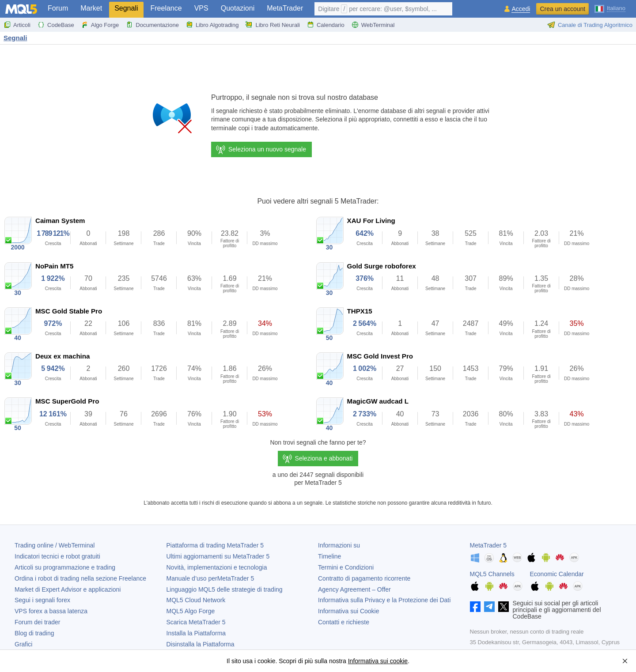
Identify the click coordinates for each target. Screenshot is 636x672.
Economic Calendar (557, 574)
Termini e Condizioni (346, 567)
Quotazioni (238, 8)
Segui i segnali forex (42, 600)
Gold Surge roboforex (382, 266)
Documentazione (152, 25)
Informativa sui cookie (378, 661)
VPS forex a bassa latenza (51, 611)
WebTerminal (373, 25)
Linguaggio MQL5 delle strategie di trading (225, 589)
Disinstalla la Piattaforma (201, 644)
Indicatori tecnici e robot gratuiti (57, 556)
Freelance (166, 8)
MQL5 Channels (492, 574)
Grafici (23, 644)
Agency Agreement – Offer (354, 589)
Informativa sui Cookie (349, 611)
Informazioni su (339, 545)
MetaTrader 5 (488, 545)
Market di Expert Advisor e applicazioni (68, 589)
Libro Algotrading (212, 25)
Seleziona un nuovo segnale (261, 150)
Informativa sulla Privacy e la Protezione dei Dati (384, 600)
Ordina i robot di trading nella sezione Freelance (80, 578)
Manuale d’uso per (210, 578)
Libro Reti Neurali (273, 25)
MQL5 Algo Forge (191, 611)
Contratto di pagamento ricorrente (364, 578)
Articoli (17, 25)
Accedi (521, 9)
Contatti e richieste (344, 622)
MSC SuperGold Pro (67, 401)
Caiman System (60, 221)
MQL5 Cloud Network (196, 600)
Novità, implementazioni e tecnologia (217, 567)
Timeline (329, 556)
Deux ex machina (62, 356)
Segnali (126, 8)
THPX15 (360, 311)
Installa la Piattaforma (196, 633)
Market (91, 8)
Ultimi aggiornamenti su (218, 556)
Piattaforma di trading (215, 545)
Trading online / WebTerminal (55, 545)
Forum (58, 8)
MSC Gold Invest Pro (380, 356)
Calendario (326, 25)
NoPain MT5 (54, 266)
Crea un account (562, 9)
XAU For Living (371, 221)
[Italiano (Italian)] (610, 8)
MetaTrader (285, 8)
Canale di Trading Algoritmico (590, 25)
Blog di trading (34, 633)
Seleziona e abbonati (324, 458)
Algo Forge (100, 25)
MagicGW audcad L (378, 401)
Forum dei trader (37, 622)
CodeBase (56, 25)
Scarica (196, 622)
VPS (201, 8)
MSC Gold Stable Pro (69, 311)
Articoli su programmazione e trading (65, 567)
